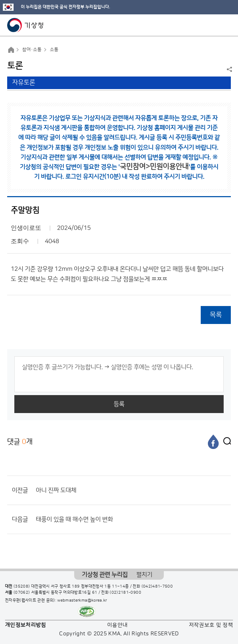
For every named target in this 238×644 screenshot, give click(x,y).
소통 (54, 50)
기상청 (25, 25)
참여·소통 (32, 50)
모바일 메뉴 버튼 (226, 25)
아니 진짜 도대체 (56, 490)
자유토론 (24, 83)
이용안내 (117, 625)
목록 (216, 315)
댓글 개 (20, 442)
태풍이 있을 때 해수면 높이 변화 (74, 519)
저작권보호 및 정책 (211, 625)
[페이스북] (213, 442)
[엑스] (225, 442)
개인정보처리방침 (26, 625)
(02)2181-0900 (125, 593)
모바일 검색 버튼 (215, 25)
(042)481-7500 (157, 587)
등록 (119, 404)
